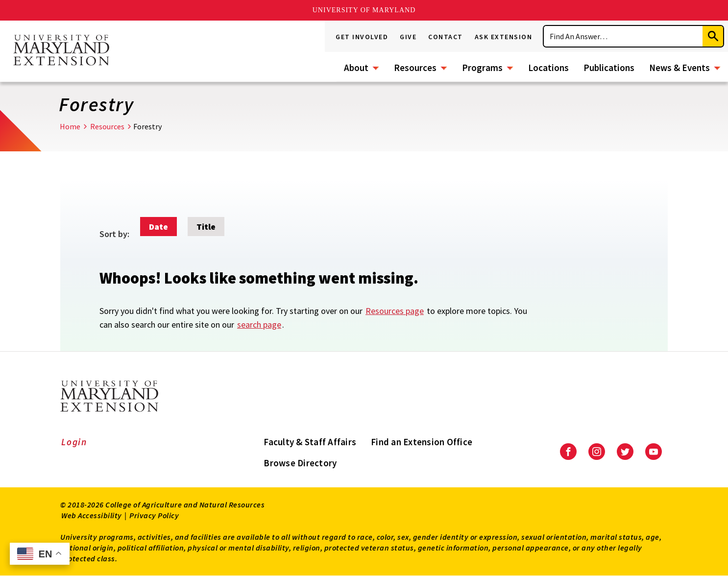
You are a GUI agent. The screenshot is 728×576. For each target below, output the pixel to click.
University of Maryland (364, 10)
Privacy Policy (154, 515)
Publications (609, 68)
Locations (548, 68)
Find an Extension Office (422, 442)
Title (206, 227)
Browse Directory (300, 463)
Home (70, 126)
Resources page (395, 311)
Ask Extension (504, 37)
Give (408, 37)
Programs (482, 68)
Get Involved (362, 37)
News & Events (679, 68)
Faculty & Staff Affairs (310, 442)
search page (259, 324)
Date (158, 227)
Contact (446, 37)
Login (74, 442)
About (356, 68)
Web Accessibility (92, 515)
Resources (415, 68)
